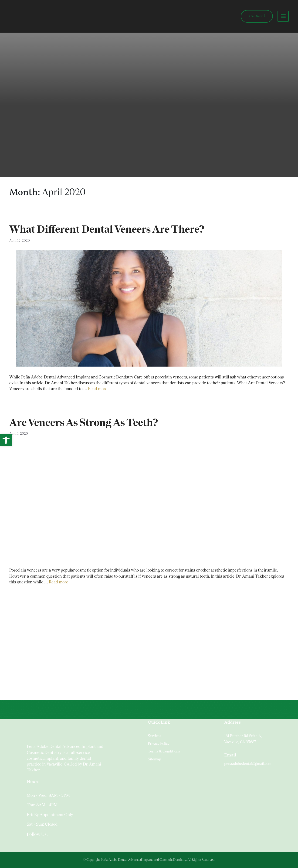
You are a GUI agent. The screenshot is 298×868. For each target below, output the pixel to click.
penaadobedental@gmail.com (248, 764)
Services (154, 736)
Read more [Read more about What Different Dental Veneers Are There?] (98, 389)
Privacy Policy (159, 744)
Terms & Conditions (164, 751)
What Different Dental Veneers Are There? (107, 229)
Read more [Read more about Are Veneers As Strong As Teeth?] (59, 582)
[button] (6, 440)
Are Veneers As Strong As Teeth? (84, 422)
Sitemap (154, 759)
